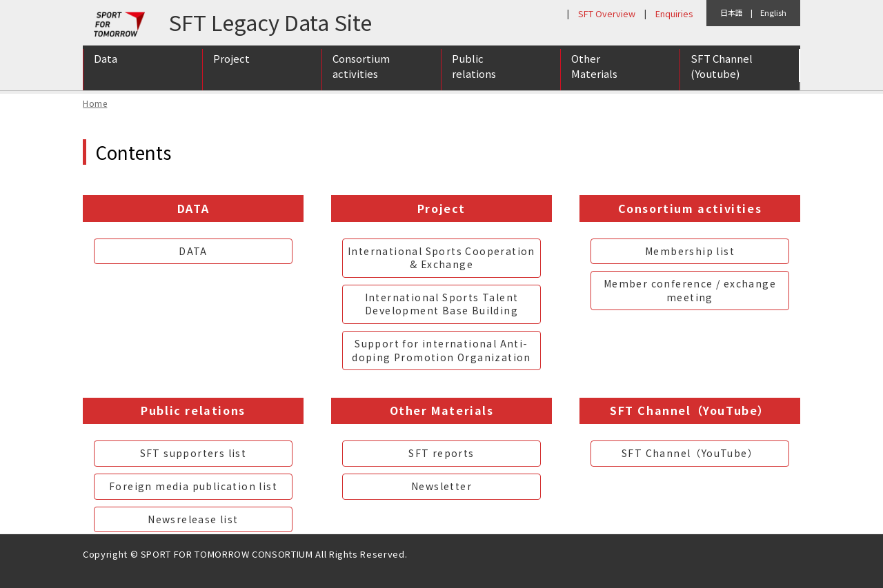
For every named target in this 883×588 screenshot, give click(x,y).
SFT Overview (607, 13)
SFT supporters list (194, 453)
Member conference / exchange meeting (690, 290)
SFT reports (441, 453)
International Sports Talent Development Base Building (442, 304)
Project (231, 63)
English (773, 12)
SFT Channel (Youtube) (722, 71)
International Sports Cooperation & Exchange (441, 258)
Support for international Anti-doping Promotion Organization (441, 350)
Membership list (690, 251)
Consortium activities (361, 71)
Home (95, 103)
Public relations (474, 71)
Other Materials (594, 71)
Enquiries (674, 13)
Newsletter (441, 486)
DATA (193, 251)
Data (106, 63)
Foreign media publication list (193, 486)
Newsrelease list (193, 519)
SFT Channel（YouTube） (690, 453)
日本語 (732, 12)
